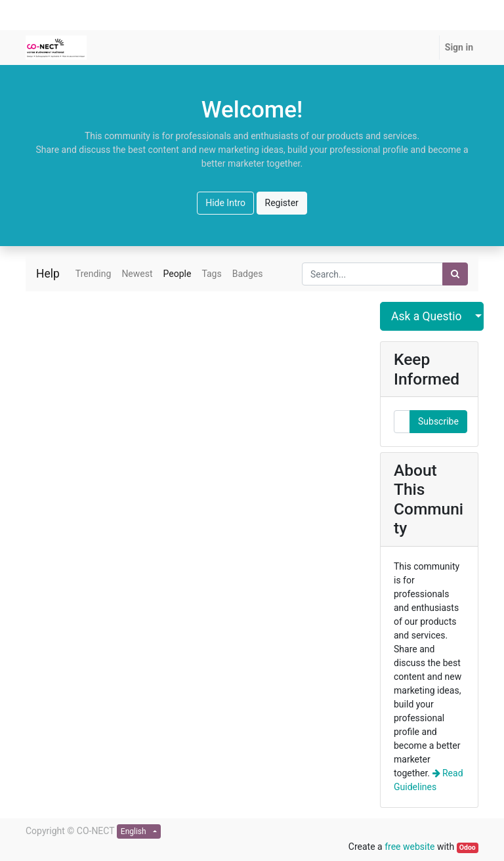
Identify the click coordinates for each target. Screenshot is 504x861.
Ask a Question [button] (427, 316)
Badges (248, 274)
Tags (211, 274)
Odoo (468, 848)
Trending (94, 274)
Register (282, 203)
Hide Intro (225, 203)
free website (409, 847)
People (178, 274)
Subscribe (438, 421)
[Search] (455, 274)
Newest (137, 274)
